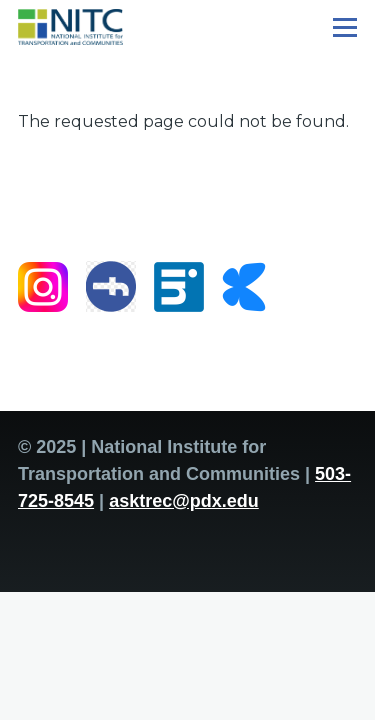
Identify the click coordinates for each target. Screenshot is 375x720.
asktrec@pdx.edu (184, 501)
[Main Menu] (345, 27)
